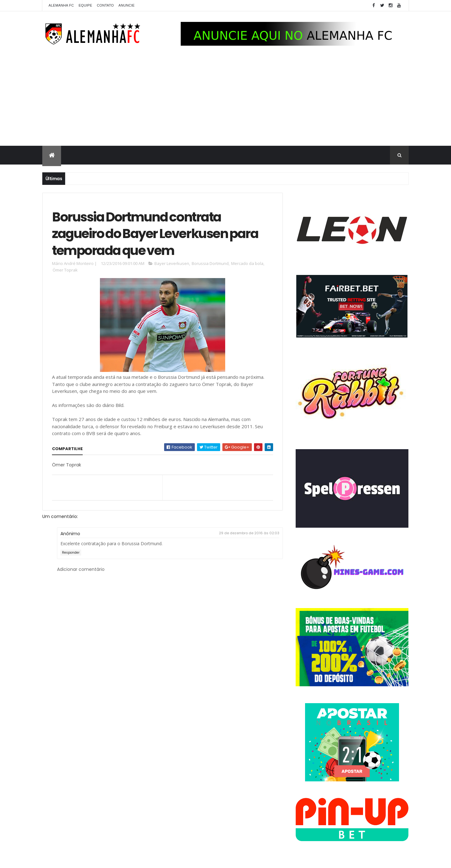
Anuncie (127, 5)
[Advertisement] (225, 99)
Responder (71, 553)
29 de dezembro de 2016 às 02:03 (249, 533)
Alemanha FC (61, 5)
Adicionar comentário (81, 569)
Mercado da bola (247, 263)
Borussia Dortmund (210, 263)
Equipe (85, 5)
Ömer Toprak (65, 270)
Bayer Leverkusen (172, 263)
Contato (105, 5)
